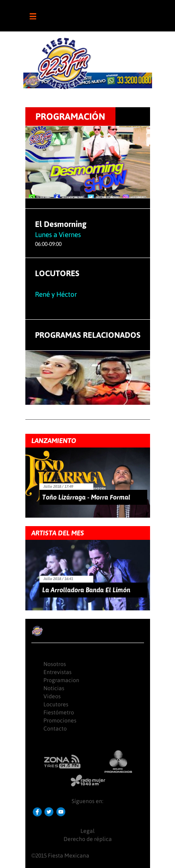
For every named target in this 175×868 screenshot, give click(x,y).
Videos (52, 696)
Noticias (54, 688)
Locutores (56, 704)
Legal (87, 831)
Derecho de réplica (88, 839)
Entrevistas (58, 672)
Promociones (60, 720)
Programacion (61, 680)
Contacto (55, 729)
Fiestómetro (59, 712)
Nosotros (55, 664)
